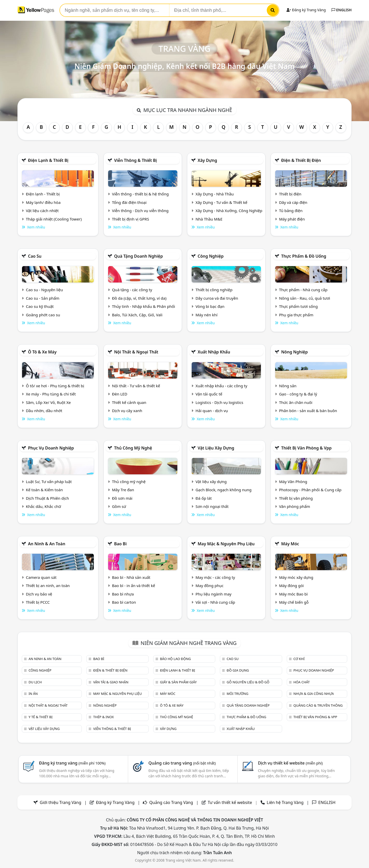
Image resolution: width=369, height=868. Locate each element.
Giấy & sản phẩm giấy (178, 682)
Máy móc (290, 544)
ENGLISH (342, 10)
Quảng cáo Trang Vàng (171, 802)
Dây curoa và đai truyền (217, 298)
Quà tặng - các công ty (132, 290)
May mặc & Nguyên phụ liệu (226, 544)
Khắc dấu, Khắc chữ (44, 506)
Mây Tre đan (123, 490)
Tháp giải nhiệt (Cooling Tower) (54, 219)
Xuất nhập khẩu (214, 352)
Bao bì (120, 544)
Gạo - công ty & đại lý (298, 394)
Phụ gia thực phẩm (296, 315)
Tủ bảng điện (291, 211)
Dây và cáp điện (293, 202)
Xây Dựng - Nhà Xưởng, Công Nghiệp (229, 211)
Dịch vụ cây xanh (127, 411)
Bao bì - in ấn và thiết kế (134, 585)
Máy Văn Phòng (293, 482)
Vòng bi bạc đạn (210, 306)
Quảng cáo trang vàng (182, 763)
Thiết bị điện (290, 194)
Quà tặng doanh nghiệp (138, 256)
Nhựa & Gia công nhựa (314, 694)
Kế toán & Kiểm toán (44, 490)
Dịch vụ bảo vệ (39, 594)
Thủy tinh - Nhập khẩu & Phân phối (143, 306)
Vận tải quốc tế (209, 394)
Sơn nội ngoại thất (212, 506)
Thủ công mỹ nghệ (133, 448)
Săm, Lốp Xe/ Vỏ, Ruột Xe (48, 402)
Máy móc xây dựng (296, 577)
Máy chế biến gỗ (294, 602)
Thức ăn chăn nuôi (296, 402)
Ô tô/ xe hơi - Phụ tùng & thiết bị (55, 386)
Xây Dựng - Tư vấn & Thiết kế (221, 202)
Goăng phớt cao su (43, 315)
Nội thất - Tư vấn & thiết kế (136, 386)
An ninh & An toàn (47, 544)
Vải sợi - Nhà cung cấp (215, 602)
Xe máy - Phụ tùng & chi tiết (51, 394)
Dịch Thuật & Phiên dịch (47, 498)
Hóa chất (302, 682)
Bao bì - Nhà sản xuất (131, 577)
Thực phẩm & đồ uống (304, 256)
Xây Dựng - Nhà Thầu (215, 194)
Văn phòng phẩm (295, 506)
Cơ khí (299, 659)
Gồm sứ (119, 506)
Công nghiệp (211, 256)
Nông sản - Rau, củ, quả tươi (305, 298)
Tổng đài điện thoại (129, 202)
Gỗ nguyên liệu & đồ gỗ (248, 682)
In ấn (33, 694)
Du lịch (35, 682)
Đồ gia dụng (238, 670)
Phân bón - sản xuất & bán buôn (308, 411)
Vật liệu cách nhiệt (42, 211)
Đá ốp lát (204, 498)
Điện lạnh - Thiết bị (43, 194)
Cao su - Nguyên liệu (44, 290)
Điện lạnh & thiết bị (48, 160)
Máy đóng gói (291, 585)
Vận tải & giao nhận (111, 682)
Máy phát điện (292, 219)
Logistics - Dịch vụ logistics (219, 402)
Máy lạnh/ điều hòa (43, 202)
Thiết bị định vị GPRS (131, 219)
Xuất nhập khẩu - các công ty (221, 386)
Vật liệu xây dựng (216, 448)
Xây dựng (207, 160)
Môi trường (238, 694)
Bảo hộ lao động (175, 659)
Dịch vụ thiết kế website (290, 763)
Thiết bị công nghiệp (214, 290)
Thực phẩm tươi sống (298, 306)
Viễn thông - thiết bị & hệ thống (140, 194)
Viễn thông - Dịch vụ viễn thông (140, 211)
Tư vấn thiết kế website (230, 802)
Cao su (35, 256)
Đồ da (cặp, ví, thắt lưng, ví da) (139, 298)
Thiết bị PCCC (38, 602)
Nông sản (288, 386)
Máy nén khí (207, 315)
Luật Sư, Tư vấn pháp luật (49, 482)
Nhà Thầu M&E (209, 219)
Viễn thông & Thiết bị (135, 160)
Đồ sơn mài (122, 498)
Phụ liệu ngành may (213, 594)
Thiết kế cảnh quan (129, 402)
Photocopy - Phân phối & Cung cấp (310, 490)
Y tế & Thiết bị (40, 717)
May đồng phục (209, 585)
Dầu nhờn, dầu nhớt (44, 411)
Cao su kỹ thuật (40, 306)
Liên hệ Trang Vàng (285, 802)
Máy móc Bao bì (293, 594)
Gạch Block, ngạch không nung (224, 490)
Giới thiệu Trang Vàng (60, 802)
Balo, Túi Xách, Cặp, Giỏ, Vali (137, 315)
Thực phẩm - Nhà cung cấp (303, 290)
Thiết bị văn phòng (296, 498)
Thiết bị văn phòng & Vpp (306, 448)
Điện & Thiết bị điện (301, 160)
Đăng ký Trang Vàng (306, 10)
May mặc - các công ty (215, 577)
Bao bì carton (124, 602)
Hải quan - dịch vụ (212, 411)
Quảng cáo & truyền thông (318, 705)
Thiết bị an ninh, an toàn (48, 585)
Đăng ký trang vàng (72, 763)
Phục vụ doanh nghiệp (51, 448)
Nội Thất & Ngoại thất (136, 352)
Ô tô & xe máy (42, 352)
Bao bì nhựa (123, 594)
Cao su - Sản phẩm (43, 298)
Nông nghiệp (294, 352)
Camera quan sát (41, 577)
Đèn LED (120, 394)
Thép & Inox (104, 717)
